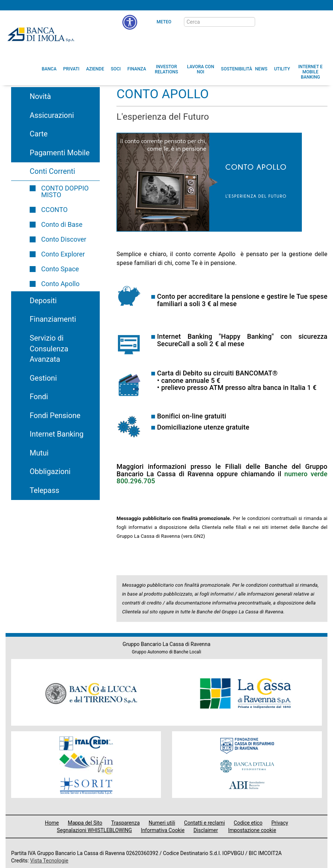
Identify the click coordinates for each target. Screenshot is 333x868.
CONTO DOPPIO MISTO (65, 191)
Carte (39, 134)
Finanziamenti (53, 319)
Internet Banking (57, 434)
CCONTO (54, 210)
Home (52, 823)
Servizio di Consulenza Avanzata (49, 349)
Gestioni (43, 378)
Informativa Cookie (163, 830)
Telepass (44, 490)
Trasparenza (126, 823)
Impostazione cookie (252, 830)
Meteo (164, 22)
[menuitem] (49, 69)
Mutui (39, 453)
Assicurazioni (52, 115)
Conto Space (60, 269)
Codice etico (248, 823)
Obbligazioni (50, 471)
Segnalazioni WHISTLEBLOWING (94, 830)
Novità (40, 96)
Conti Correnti (52, 171)
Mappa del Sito (85, 823)
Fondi (39, 397)
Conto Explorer (63, 254)
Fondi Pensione (55, 415)
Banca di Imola (41, 34)
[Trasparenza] (301, 21)
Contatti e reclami (204, 823)
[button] (130, 22)
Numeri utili (162, 823)
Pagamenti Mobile (60, 153)
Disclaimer (206, 830)
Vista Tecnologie (49, 861)
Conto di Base (62, 224)
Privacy (280, 823)
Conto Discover (64, 239)
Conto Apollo (60, 284)
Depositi (43, 301)
